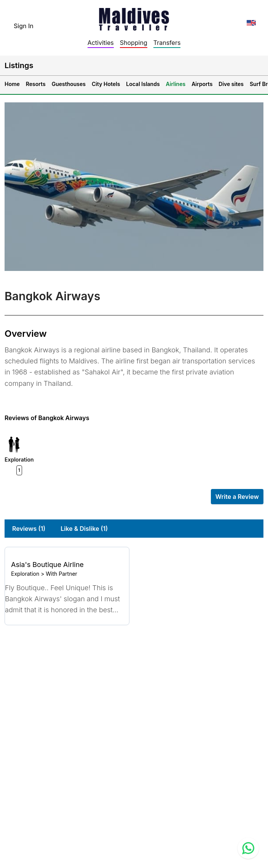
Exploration (25, 574)
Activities (101, 43)
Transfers (167, 43)
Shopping (134, 43)
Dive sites (231, 84)
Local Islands (143, 84)
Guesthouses (69, 84)
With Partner (61, 574)
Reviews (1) (29, 529)
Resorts (36, 84)
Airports (202, 84)
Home (12, 84)
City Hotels (106, 84)
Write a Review (237, 497)
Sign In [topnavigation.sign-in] (24, 26)
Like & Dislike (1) (84, 529)
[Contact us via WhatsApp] (248, 848)
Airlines (176, 84)
